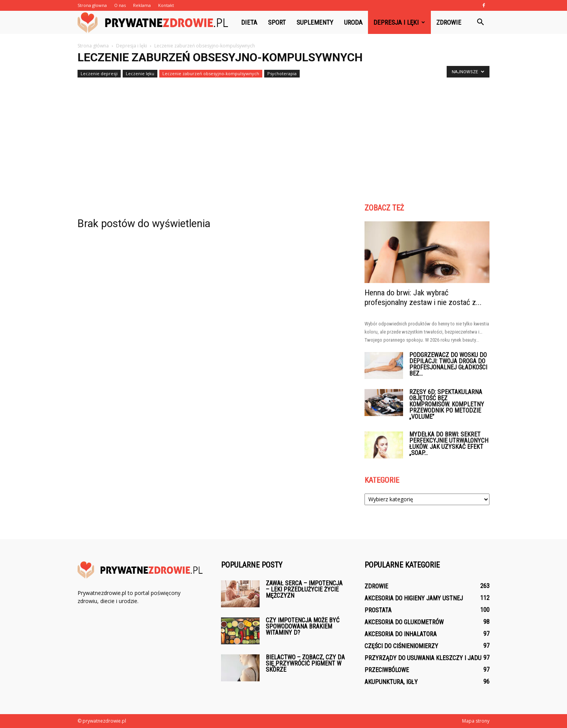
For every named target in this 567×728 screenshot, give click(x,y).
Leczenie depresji (99, 73)
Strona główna (93, 46)
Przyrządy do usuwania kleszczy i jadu (423, 658)
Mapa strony (476, 721)
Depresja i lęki (399, 22)
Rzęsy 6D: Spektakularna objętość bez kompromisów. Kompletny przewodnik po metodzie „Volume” (447, 404)
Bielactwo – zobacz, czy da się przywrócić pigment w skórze (305, 663)
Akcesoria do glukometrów (404, 622)
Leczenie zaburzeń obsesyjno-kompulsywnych (211, 73)
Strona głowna (92, 5)
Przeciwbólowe (387, 670)
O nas (120, 5)
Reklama (142, 5)
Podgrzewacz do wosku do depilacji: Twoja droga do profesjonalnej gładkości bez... (448, 364)
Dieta (249, 22)
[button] (480, 22)
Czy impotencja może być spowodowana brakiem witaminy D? (303, 626)
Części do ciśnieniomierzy (401, 646)
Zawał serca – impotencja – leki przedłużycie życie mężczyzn (304, 589)
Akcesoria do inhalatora (401, 634)
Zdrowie (449, 22)
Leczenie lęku (140, 73)
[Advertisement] (283, 138)
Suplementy (315, 22)
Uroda (353, 22)
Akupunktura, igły (391, 682)
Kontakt (166, 5)
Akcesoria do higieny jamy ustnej (414, 598)
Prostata (378, 610)
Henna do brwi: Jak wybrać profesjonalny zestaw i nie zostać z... (423, 297)
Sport (277, 22)
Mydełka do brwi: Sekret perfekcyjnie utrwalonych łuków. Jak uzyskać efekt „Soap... (449, 444)
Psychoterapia (282, 73)
